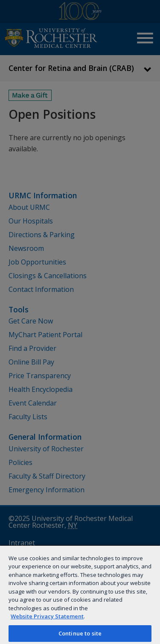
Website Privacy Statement (47, 616)
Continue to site (80, 633)
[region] (80, 594)
